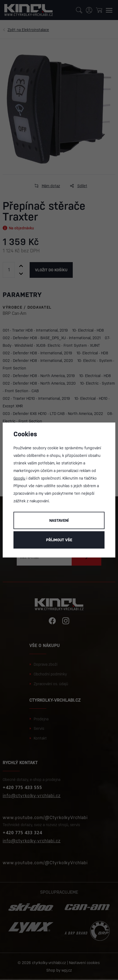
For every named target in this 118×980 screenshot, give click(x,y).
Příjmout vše (59, 540)
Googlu (19, 478)
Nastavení (59, 520)
